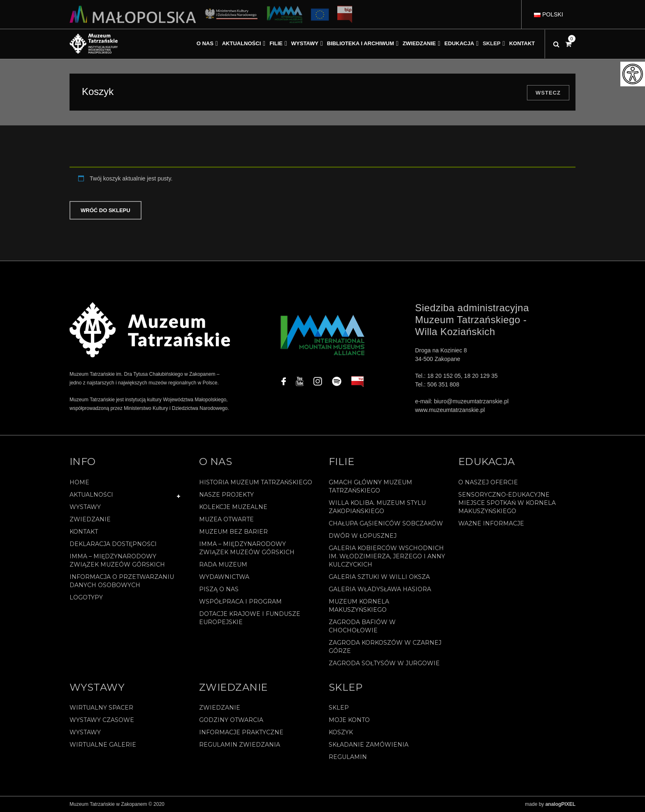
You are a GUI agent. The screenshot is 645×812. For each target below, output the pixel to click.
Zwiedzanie (90, 519)
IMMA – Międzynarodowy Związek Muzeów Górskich (117, 560)
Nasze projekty (226, 495)
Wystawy (85, 507)
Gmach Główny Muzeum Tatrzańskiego (370, 486)
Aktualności (91, 495)
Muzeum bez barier (233, 532)
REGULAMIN (348, 757)
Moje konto (349, 720)
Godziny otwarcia (231, 720)
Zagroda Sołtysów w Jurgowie (384, 663)
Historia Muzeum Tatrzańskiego (256, 482)
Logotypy (86, 597)
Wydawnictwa (224, 577)
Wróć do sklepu (106, 210)
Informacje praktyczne (241, 732)
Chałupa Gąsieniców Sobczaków (386, 523)
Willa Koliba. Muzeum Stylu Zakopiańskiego (377, 507)
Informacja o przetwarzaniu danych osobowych (122, 581)
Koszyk (341, 732)
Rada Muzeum (223, 564)
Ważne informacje (491, 523)
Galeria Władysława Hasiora (380, 589)
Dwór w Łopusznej (363, 536)
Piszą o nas (219, 589)
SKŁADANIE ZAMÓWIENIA (369, 745)
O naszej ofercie (488, 482)
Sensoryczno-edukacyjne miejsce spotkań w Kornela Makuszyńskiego (507, 503)
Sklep (339, 708)
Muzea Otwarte (226, 519)
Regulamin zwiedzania (240, 745)
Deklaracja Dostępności (113, 544)
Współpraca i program (240, 601)
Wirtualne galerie (103, 745)
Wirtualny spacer (101, 708)
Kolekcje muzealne (233, 507)
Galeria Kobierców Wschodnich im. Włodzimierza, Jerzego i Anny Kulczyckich (387, 556)
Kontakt (84, 532)
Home (79, 482)
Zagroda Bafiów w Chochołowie (362, 626)
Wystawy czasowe (102, 720)
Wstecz (548, 93)
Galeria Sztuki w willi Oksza (379, 577)
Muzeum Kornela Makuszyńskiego (359, 606)
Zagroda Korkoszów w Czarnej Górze (385, 647)
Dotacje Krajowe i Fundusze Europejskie (250, 618)
